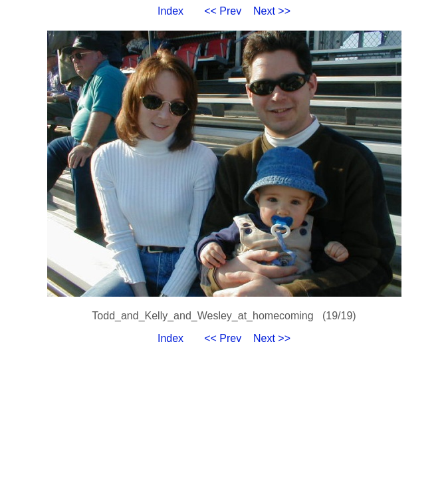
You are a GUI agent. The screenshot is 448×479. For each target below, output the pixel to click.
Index (170, 11)
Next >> (272, 11)
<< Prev (223, 11)
